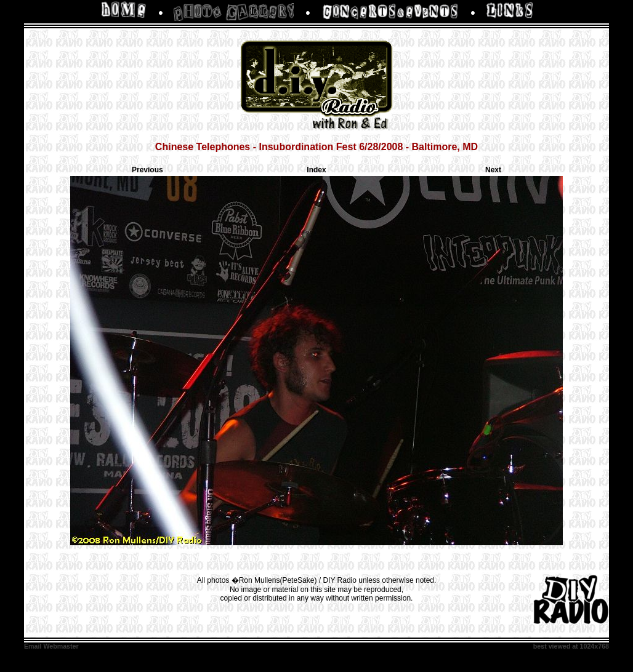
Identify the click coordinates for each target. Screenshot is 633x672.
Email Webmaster (51, 646)
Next (493, 170)
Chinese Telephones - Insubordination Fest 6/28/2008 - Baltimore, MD (316, 147)
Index (316, 170)
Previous (147, 170)
